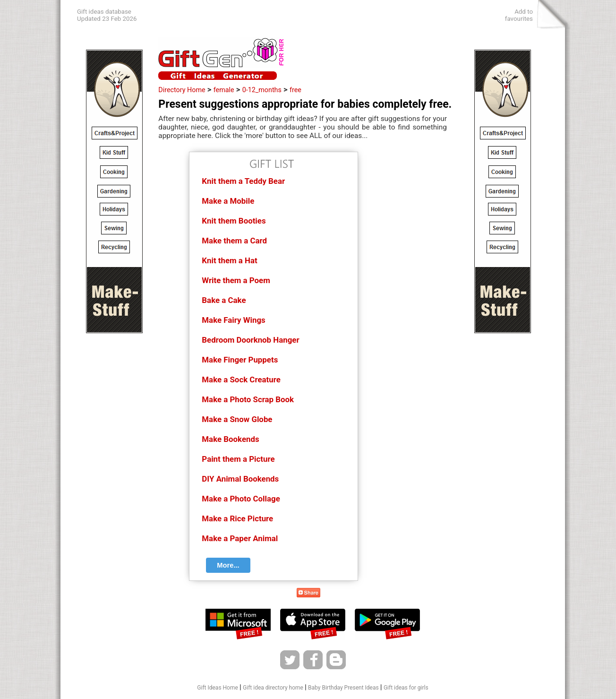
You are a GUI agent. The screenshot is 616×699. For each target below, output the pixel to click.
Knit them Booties (234, 221)
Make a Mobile (228, 201)
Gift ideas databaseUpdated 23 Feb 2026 (107, 15)
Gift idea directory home (273, 688)
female (224, 90)
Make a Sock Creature (241, 380)
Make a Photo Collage (241, 499)
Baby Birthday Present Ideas (343, 688)
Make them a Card (234, 241)
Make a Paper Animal (240, 538)
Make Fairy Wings (233, 320)
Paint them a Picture (238, 459)
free (295, 90)
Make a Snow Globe (237, 419)
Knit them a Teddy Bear (243, 181)
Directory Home (182, 90)
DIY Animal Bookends (240, 479)
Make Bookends (230, 439)
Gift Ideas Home (218, 688)
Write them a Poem (236, 280)
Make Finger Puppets (240, 360)
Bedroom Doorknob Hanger (250, 340)
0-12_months (262, 90)
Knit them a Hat (229, 260)
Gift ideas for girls (406, 688)
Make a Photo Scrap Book (248, 399)
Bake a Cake (224, 300)
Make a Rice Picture (237, 518)
